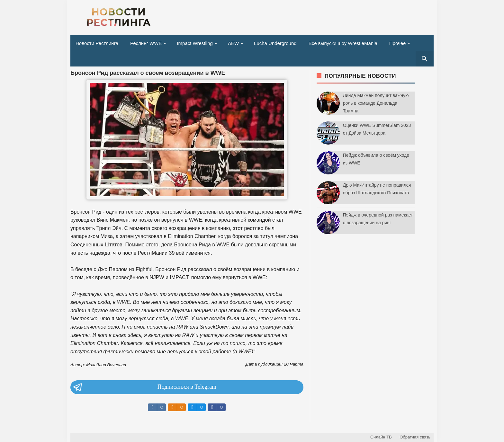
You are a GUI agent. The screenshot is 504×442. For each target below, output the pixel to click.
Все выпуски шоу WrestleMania (343, 43)
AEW (233, 43)
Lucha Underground (275, 43)
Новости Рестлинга (97, 43)
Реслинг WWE (146, 43)
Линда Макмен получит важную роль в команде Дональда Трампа (376, 103)
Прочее (398, 43)
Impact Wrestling (195, 43)
